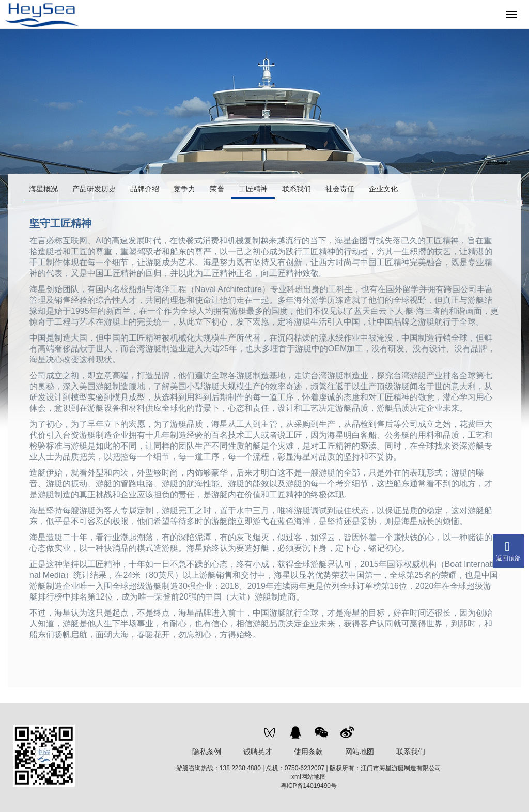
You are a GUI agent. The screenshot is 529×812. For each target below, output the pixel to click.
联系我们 (411, 752)
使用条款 (308, 752)
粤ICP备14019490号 (309, 786)
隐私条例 (207, 752)
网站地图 (360, 752)
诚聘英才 (258, 752)
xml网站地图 (309, 777)
